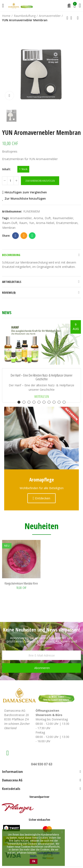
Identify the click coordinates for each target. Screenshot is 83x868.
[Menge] (10, 181)
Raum (23, 223)
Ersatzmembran (67, 223)
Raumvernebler (63, 218)
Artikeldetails (12, 282)
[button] (19, 402)
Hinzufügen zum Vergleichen (26, 192)
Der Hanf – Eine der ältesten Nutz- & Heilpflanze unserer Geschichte (41, 377)
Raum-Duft (10, 223)
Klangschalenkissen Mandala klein (21, 583)
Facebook (16, 236)
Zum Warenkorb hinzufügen (40, 181)
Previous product (67, 18)
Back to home (73, 18)
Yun (32, 223)
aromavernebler (21, 218)
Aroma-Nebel (45, 223)
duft (48, 218)
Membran (9, 228)
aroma (38, 218)
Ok (34, 861)
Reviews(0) (9, 293)
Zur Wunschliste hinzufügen (25, 198)
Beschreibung (11, 255)
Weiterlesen (42, 397)
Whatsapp (32, 236)
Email (24, 236)
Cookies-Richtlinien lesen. (45, 854)
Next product (78, 18)
